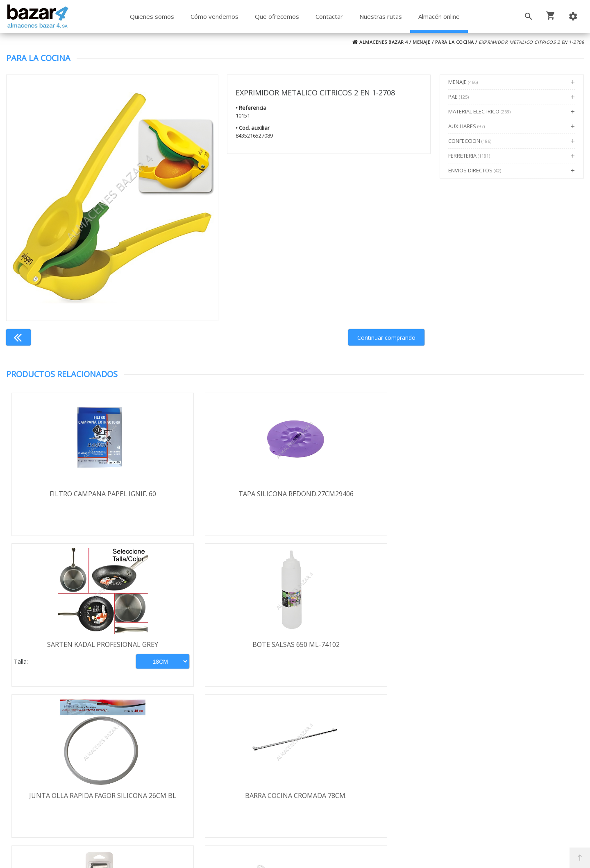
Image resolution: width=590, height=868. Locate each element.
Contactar (329, 16)
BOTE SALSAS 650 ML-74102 (512, 494)
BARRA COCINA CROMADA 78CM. (223, 645)
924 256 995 (425, 771)
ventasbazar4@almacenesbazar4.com (464, 800)
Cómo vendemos (214, 16)
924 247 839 (425, 786)
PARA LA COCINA (455, 42)
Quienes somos (152, 16)
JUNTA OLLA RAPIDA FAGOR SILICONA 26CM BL (78, 650)
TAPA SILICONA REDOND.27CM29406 (223, 494)
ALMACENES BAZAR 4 (380, 42)
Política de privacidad (54, 776)
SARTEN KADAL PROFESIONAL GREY (367, 494)
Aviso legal (38, 791)
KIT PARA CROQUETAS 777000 (367, 645)
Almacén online (439, 16)
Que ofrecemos (277, 16)
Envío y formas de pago (58, 761)
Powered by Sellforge (403, 854)
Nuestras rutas (381, 16)
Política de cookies (50, 805)
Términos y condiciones (58, 746)
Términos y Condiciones (317, 826)
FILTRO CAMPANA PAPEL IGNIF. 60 (78, 494)
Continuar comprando (386, 338)
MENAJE (421, 42)
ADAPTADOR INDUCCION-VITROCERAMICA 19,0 (512, 650)
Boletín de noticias (295, 792)
